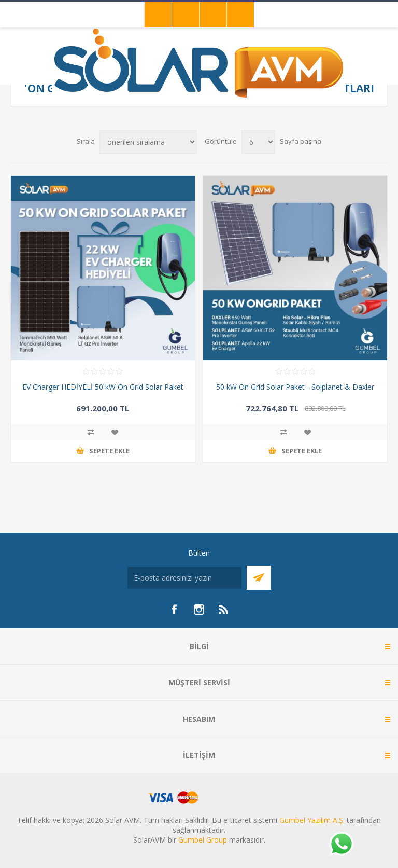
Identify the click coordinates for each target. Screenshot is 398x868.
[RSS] (224, 610)
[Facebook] (174, 610)
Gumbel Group (203, 840)
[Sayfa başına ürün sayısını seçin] (258, 142)
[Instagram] (199, 610)
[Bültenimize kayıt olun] (184, 578)
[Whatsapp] (341, 845)
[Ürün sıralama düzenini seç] (148, 142)
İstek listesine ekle (115, 432)
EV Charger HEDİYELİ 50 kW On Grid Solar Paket (103, 387)
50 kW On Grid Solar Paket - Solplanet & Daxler (295, 387)
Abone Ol (259, 578)
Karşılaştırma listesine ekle (91, 432)
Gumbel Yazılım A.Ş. (312, 820)
